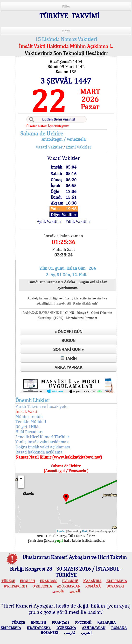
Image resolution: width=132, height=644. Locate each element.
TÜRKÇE (8, 581)
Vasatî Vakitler (49, 147)
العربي (75, 591)
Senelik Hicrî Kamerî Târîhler (42, 437)
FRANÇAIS (49, 581)
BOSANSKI (115, 586)
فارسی (58, 591)
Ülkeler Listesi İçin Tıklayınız (47, 126)
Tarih (69, 358)
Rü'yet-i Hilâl (28, 427)
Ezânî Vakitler (78, 147)
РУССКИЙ (70, 581)
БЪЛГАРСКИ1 (16, 586)
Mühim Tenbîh (29, 416)
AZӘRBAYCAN (69, 586)
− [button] (21, 485)
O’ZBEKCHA (42, 586)
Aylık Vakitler (49, 221)
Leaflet (61, 531)
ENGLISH (27, 581)
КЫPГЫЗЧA (117, 581)
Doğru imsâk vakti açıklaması (43, 447)
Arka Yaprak (69, 367)
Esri (85, 531)
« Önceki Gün (69, 332)
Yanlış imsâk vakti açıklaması (42, 442)
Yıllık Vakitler (78, 221)
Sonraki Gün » (68, 350)
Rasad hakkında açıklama (39, 452)
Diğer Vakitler (63, 215)
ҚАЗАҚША (92, 581)
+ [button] (21, 479)
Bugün (69, 341)
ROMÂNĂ (93, 586)
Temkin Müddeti (31, 421)
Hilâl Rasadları (29, 432)
